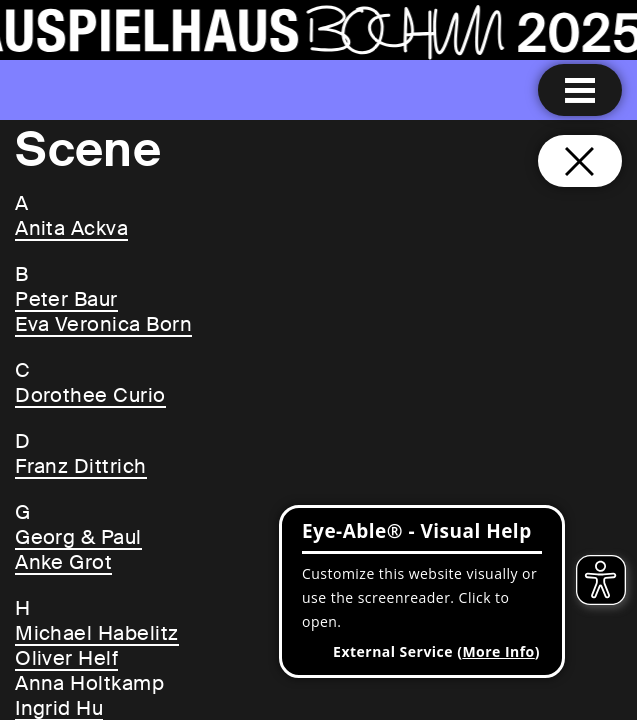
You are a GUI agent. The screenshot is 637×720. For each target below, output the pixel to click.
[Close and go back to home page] (580, 161)
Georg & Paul (78, 537)
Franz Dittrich (81, 466)
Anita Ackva (71, 228)
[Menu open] (580, 90)
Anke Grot (63, 562)
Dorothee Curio (90, 395)
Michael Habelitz (97, 633)
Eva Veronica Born (103, 324)
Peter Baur (66, 299)
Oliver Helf (66, 658)
